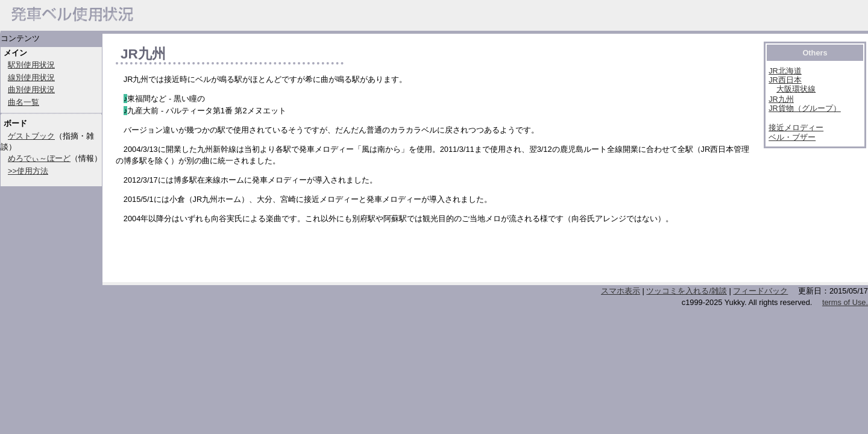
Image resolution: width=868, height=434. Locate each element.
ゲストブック (31, 136)
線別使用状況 (31, 77)
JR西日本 (785, 80)
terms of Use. (845, 302)
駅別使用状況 (31, 65)
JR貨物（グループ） (805, 108)
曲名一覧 (24, 102)
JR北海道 (785, 71)
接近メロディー (796, 127)
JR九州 (781, 99)
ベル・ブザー (792, 137)
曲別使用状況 (31, 90)
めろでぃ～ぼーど (39, 158)
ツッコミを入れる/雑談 (687, 291)
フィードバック (760, 291)
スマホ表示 (621, 291)
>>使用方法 (28, 171)
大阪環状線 (796, 89)
